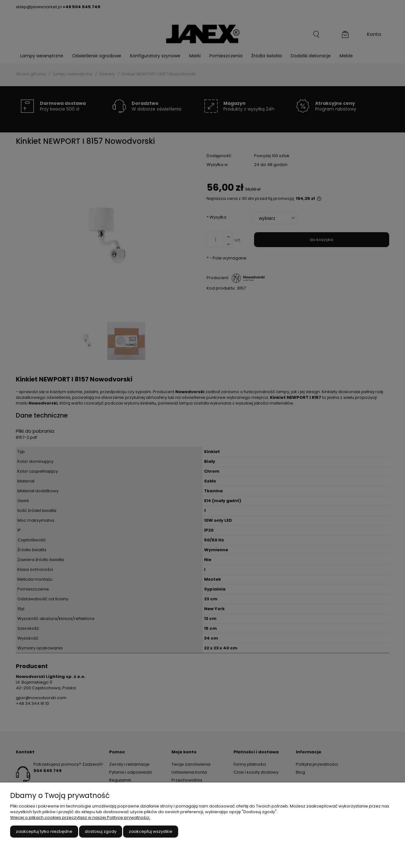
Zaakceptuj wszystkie (151, 831)
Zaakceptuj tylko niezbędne (44, 831)
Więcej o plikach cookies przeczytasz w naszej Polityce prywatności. (80, 817)
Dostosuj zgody (101, 831)
